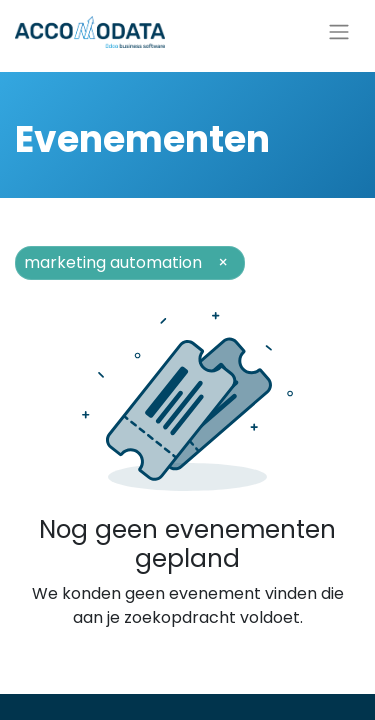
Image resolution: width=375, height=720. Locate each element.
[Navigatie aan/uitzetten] (339, 32)
